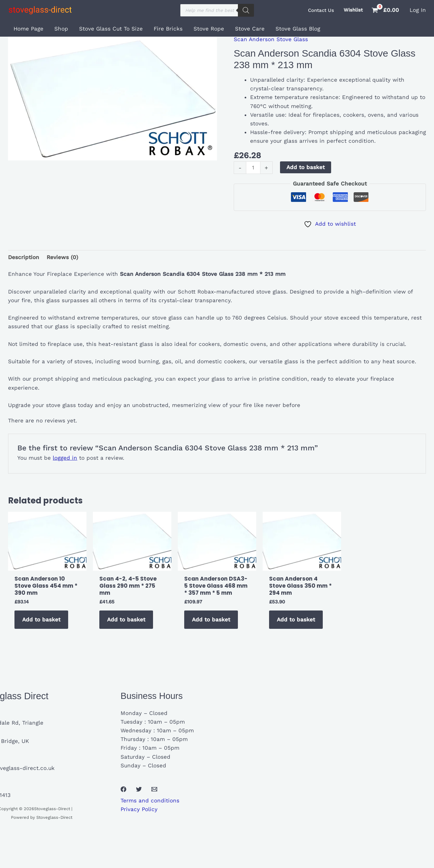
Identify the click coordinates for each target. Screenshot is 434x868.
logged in (65, 458)
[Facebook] (123, 789)
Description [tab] (24, 257)
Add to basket (306, 167)
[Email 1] (154, 789)
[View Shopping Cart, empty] (386, 10)
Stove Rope (209, 29)
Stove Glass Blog (298, 29)
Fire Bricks (168, 29)
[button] (321, 10)
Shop (61, 29)
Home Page (28, 29)
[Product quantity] (253, 168)
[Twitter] (139, 789)
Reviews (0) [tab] (62, 257)
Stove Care (250, 29)
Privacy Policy (139, 809)
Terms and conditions (150, 800)
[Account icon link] (418, 10)
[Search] (246, 10)
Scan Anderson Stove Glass (271, 39)
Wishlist (353, 10)
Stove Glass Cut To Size (111, 29)
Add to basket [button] (41, 619)
